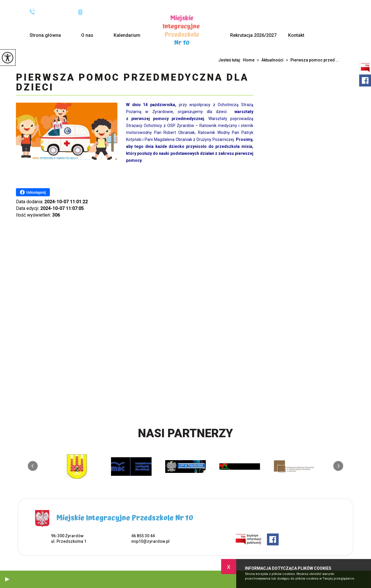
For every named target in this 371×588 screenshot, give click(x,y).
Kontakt (296, 35)
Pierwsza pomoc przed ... (311, 60)
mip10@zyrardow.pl (102, 12)
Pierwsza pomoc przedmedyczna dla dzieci (132, 83)
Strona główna (45, 35)
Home (249, 60)
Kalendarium (127, 35)
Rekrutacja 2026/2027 (253, 35)
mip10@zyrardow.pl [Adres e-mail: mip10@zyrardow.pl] (150, 541)
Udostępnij (33, 192)
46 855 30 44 (48, 12)
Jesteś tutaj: (231, 60)
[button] (7, 579)
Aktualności (269, 60)
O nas (87, 35)
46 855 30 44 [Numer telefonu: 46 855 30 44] (143, 536)
